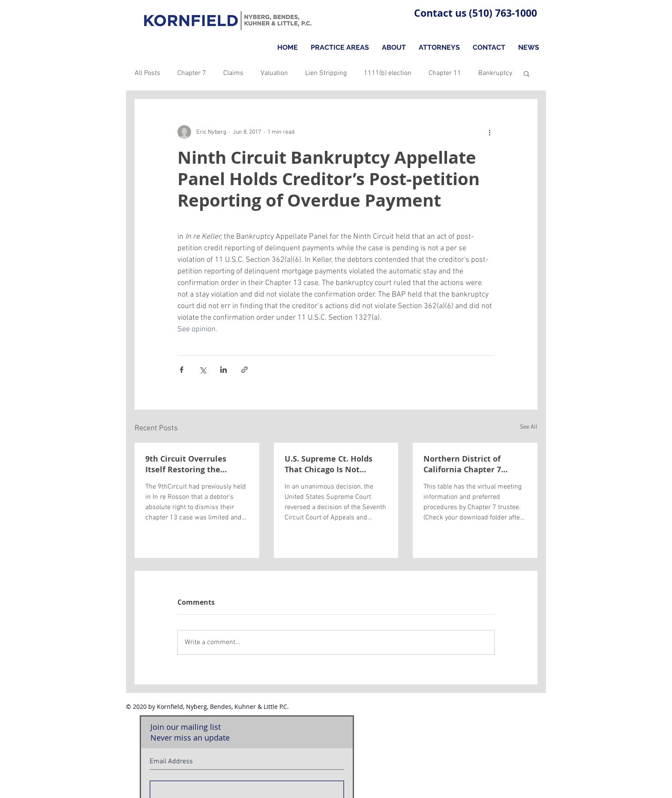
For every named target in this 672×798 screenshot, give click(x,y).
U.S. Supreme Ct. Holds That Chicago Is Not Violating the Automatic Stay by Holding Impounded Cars (331, 464)
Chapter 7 (192, 73)
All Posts (147, 73)
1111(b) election (388, 73)
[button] (526, 73)
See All (529, 427)
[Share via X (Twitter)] (202, 370)
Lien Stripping (326, 73)
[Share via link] (244, 370)
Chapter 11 (445, 73)
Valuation (274, 73)
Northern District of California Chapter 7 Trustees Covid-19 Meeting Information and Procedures (474, 464)
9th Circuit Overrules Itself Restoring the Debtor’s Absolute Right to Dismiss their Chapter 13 (196, 464)
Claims (233, 73)
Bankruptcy (495, 73)
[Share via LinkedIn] (223, 370)
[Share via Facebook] (181, 370)
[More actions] (489, 132)
